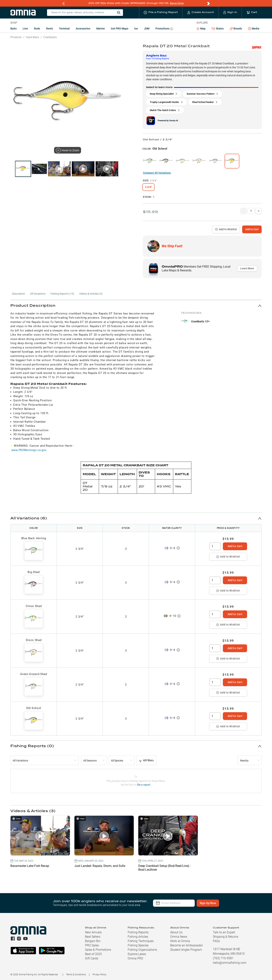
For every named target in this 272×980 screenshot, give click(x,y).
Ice (136, 28)
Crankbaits (50, 37)
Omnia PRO (135, 958)
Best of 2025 (93, 954)
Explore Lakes (137, 954)
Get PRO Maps (120, 28)
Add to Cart (252, 229)
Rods (37, 28)
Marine (101, 28)
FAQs (216, 941)
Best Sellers (93, 936)
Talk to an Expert (224, 932)
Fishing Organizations (142, 949)
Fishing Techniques (141, 941)
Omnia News (179, 936)
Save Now (177, 3)
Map (201, 28)
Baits (14, 28)
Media (254, 29)
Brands (236, 28)
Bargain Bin (93, 941)
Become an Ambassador (187, 945)
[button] (136, 305)
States (218, 28)
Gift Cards (92, 958)
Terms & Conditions (76, 974)
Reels (49, 28)
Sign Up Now (220, 903)
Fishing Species (138, 945)
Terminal (64, 28)
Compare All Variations (157, 173)
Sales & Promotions (98, 949)
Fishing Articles (138, 936)
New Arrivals (93, 932)
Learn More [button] (247, 268)
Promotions (164, 29)
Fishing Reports (138, 932)
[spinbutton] (215, 546)
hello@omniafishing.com (230, 963)
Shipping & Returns (226, 936)
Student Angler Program (186, 949)
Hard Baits (32, 37)
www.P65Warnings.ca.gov (29, 450)
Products (16, 37)
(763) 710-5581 (223, 958)
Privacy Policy (99, 974)
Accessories (83, 28)
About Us (176, 932)
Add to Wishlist (226, 229)
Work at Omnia (180, 941)
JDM (147, 28)
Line (25, 28)
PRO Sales (92, 945)
